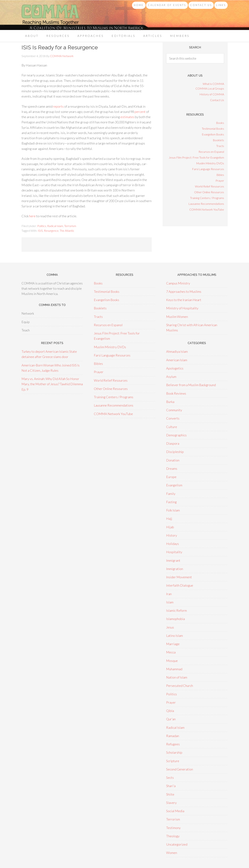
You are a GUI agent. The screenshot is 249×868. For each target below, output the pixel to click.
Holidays (173, 544)
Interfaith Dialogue (180, 585)
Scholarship (174, 752)
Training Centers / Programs (207, 198)
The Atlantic (67, 231)
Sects (170, 778)
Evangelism (174, 485)
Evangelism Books (213, 134)
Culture (172, 427)
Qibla (170, 711)
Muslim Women (177, 317)
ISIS (40, 231)
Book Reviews (176, 393)
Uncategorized (177, 844)
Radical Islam (55, 226)
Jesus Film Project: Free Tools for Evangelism (196, 157)
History (172, 535)
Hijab (170, 527)
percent (140, 112)
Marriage (173, 644)
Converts (173, 418)
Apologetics (175, 368)
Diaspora (173, 443)
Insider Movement (179, 577)
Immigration (175, 569)
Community (174, 410)
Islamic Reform (176, 610)
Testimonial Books (213, 129)
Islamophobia (175, 619)
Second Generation (180, 769)
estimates (127, 117)
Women (172, 853)
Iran (169, 594)
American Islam (177, 360)
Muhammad (174, 669)
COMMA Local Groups (210, 88)
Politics (42, 226)
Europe (171, 477)
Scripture (173, 761)
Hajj (169, 519)
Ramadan (173, 736)
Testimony (173, 828)
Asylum (171, 377)
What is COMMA (213, 84)
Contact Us (217, 100)
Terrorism (70, 226)
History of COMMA (212, 94)
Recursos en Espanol (211, 152)
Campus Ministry (178, 283)
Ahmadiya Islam (177, 351)
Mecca (171, 652)
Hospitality (174, 552)
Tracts (220, 146)
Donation (173, 460)
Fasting (171, 502)
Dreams (172, 468)
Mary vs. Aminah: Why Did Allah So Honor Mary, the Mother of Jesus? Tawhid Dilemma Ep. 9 (52, 384)
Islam (170, 602)
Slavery (171, 803)
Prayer (220, 181)
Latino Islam (174, 636)
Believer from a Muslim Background (191, 385)
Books (220, 123)
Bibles (220, 175)
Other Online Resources (209, 192)
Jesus (170, 627)
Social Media (175, 811)
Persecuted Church (180, 686)
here (32, 216)
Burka (170, 402)
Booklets (218, 140)
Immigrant (173, 560)
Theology (173, 836)
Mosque (172, 661)
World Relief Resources (209, 186)
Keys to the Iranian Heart (184, 300)
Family (171, 494)
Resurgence (51, 231)
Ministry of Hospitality (182, 308)
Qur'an (171, 719)
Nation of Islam (177, 677)
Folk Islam (173, 510)
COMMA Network (50, 15)
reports (58, 106)
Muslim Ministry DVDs (210, 163)
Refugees (173, 744)
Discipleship (175, 452)
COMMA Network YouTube (207, 209)
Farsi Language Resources (208, 169)
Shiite (170, 794)
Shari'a (171, 786)
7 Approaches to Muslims (184, 292)
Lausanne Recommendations (206, 204)
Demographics (176, 435)
